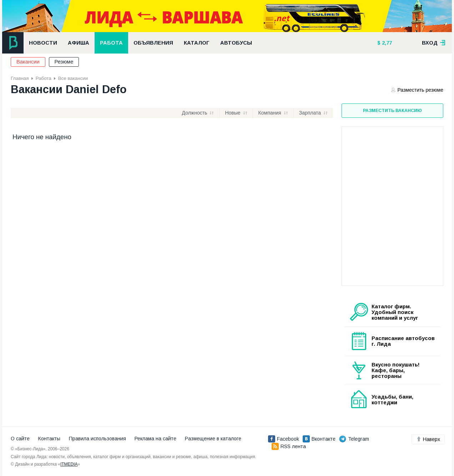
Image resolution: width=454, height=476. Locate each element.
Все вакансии (73, 78)
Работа (111, 43)
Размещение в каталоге (213, 439)
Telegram (354, 439)
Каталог (197, 43)
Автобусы (236, 43)
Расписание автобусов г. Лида (403, 341)
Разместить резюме (417, 90)
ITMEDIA (69, 464)
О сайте (20, 439)
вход (434, 43)
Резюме (64, 62)
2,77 (386, 43)
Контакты (49, 439)
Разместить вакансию (392, 111)
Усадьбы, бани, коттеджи (392, 400)
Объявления (153, 43)
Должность (195, 113)
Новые (233, 113)
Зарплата (310, 113)
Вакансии (28, 62)
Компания (270, 113)
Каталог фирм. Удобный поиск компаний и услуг (395, 312)
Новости (43, 43)
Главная (20, 78)
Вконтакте (319, 439)
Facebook (284, 439)
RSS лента (289, 446)
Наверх (428, 439)
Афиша (79, 43)
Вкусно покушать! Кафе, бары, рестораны (396, 370)
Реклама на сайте (155, 439)
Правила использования (97, 439)
